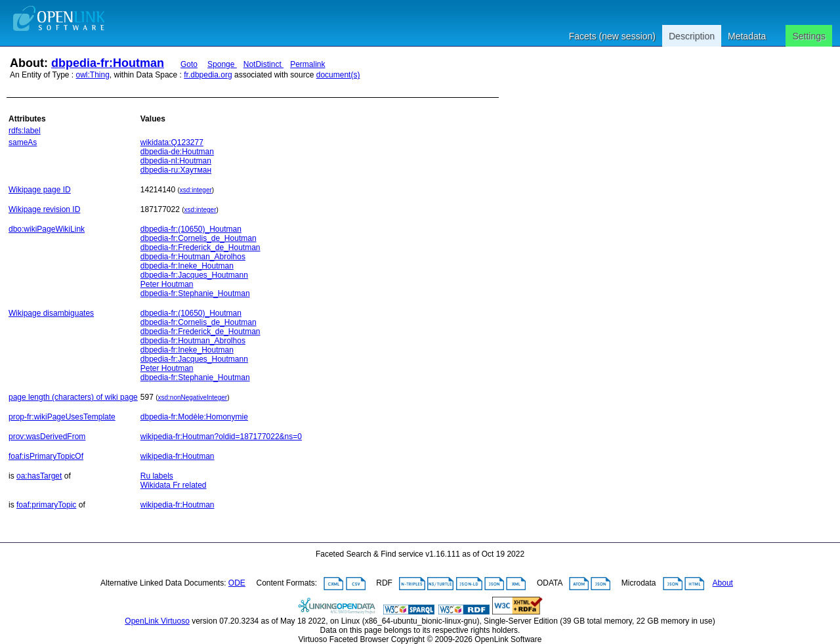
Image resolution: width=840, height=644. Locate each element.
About (723, 583)
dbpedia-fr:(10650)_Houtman (191, 229)
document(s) (338, 75)
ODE (237, 583)
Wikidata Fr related (174, 485)
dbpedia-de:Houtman (177, 152)
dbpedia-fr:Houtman (108, 63)
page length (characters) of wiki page (73, 397)
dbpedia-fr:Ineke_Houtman (187, 266)
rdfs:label (25, 131)
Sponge (222, 64)
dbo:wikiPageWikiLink (47, 229)
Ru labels (157, 476)
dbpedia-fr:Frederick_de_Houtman (200, 247)
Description (692, 36)
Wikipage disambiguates (51, 313)
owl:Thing (93, 75)
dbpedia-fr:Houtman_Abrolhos (193, 257)
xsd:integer (196, 190)
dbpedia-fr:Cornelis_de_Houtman (199, 238)
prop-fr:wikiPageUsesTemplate (62, 417)
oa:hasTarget (39, 476)
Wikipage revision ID (44, 209)
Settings (809, 36)
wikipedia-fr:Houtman (178, 456)
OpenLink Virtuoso (157, 621)
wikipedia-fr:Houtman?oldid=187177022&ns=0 (221, 437)
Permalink (307, 64)
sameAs (23, 142)
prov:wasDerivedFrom (47, 437)
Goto (189, 64)
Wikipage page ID (40, 190)
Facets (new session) (612, 36)
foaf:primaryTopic (46, 505)
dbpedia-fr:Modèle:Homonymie (194, 417)
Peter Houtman (167, 284)
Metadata (747, 36)
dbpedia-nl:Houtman (176, 161)
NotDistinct (263, 64)
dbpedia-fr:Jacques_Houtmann (194, 275)
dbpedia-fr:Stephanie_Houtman (195, 293)
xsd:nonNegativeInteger (193, 397)
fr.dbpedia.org (208, 75)
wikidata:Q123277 (172, 142)
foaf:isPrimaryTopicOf (46, 456)
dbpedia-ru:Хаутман (176, 170)
